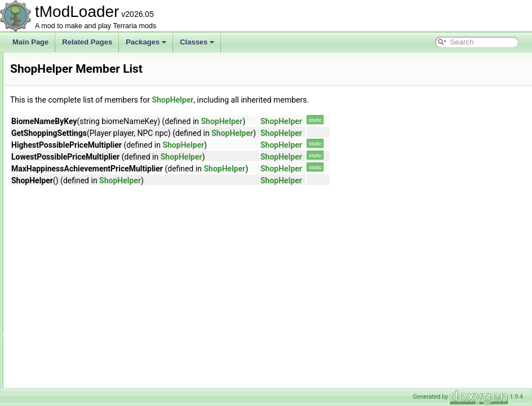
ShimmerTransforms (68, 201)
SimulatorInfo (57, 337)
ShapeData (54, 126)
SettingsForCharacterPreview (81, 77)
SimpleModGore (62, 288)
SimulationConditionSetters (78, 325)
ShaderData (55, 101)
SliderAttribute (58, 387)
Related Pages (87, 42)
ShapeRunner (58, 164)
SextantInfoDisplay (65, 89)
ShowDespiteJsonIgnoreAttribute (87, 250)
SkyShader (54, 374)
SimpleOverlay (59, 300)
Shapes (49, 176)
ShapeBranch (58, 114)
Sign (44, 263)
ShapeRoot (54, 151)
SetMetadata (56, 64)
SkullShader (56, 350)
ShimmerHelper (61, 188)
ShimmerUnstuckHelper (73, 213)
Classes (197, 42)
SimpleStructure (61, 312)
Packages (146, 42)
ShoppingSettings (64, 238)
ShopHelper (55, 226)
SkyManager (56, 362)
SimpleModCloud (63, 275)
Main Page (30, 42)
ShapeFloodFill (60, 139)
